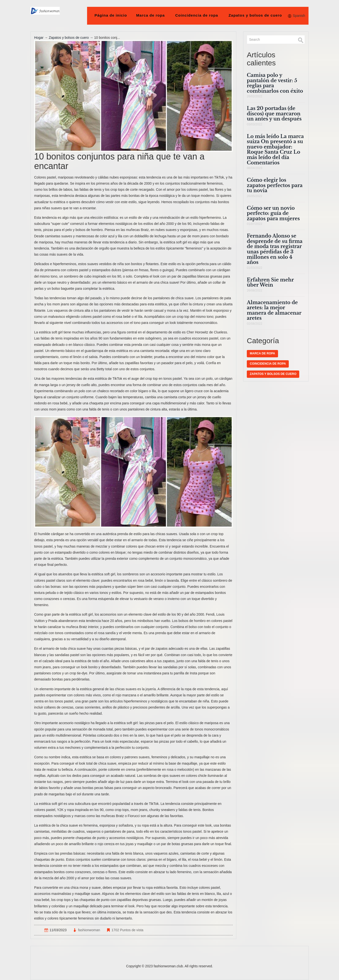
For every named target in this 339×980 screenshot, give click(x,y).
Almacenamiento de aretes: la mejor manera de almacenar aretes (274, 310)
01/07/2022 (254, 224)
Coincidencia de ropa (197, 15)
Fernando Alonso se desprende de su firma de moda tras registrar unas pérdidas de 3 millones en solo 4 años (275, 249)
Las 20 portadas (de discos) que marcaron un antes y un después (274, 114)
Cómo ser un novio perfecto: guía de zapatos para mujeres (273, 213)
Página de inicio (111, 15)
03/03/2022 (254, 124)
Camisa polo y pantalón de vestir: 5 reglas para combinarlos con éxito (275, 83)
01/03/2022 (254, 268)
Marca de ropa (150, 15)
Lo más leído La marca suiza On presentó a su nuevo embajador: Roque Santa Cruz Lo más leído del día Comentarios (275, 150)
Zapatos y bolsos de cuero (255, 15)
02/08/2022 (254, 324)
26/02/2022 (254, 96)
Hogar (39, 38)
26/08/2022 (254, 290)
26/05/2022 (254, 196)
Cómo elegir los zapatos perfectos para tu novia (275, 185)
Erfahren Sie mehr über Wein (270, 282)
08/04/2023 (254, 168)
